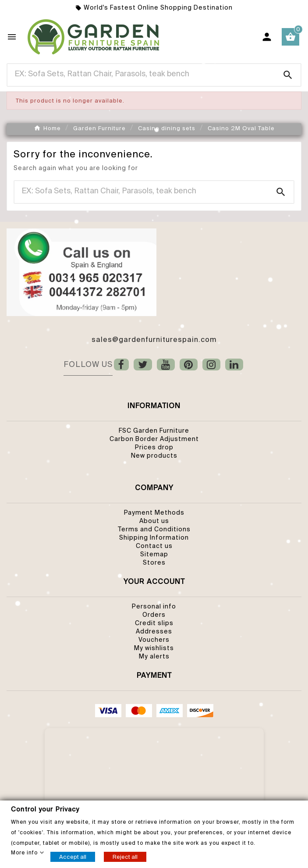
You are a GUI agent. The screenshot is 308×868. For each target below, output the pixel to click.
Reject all (125, 856)
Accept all (73, 856)
